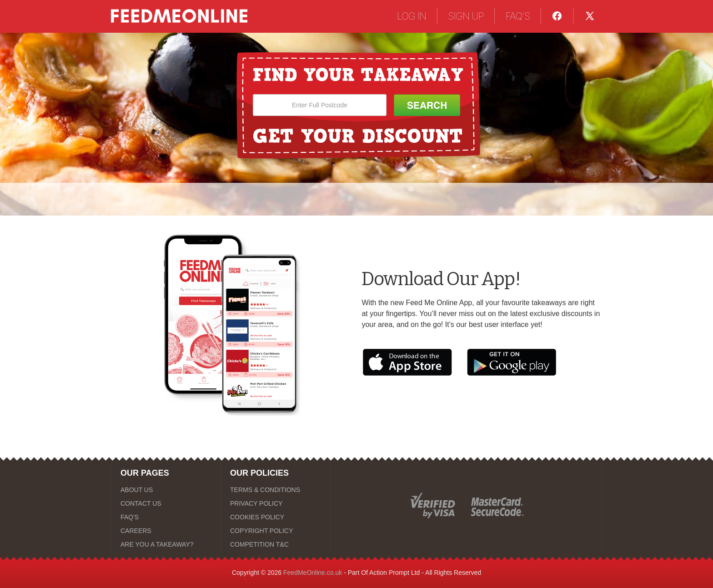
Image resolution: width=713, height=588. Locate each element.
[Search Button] (427, 105)
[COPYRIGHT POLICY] (276, 531)
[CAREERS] (166, 531)
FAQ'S (517, 16)
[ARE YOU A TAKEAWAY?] (166, 544)
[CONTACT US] (166, 503)
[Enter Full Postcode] (320, 105)
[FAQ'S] (166, 517)
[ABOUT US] (166, 490)
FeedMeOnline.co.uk (313, 573)
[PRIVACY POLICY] (276, 503)
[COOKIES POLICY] (276, 517)
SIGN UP (466, 16)
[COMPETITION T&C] (276, 544)
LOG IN (412, 16)
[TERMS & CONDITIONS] (276, 490)
